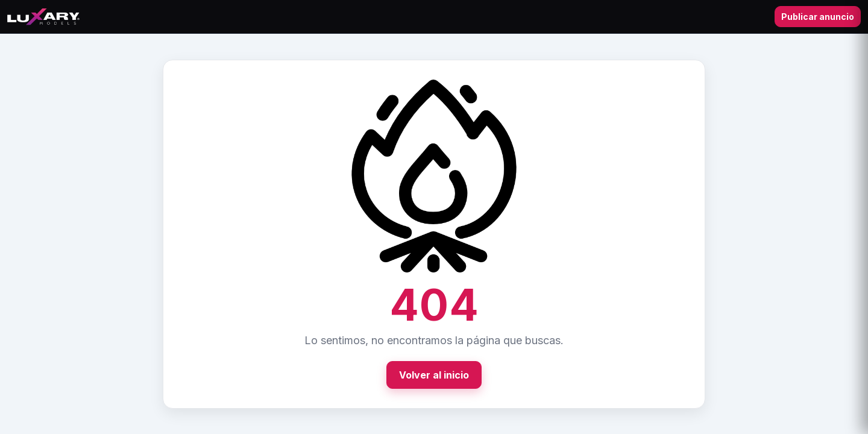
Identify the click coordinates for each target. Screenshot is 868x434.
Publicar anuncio (818, 17)
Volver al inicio (434, 375)
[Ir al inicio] (43, 17)
